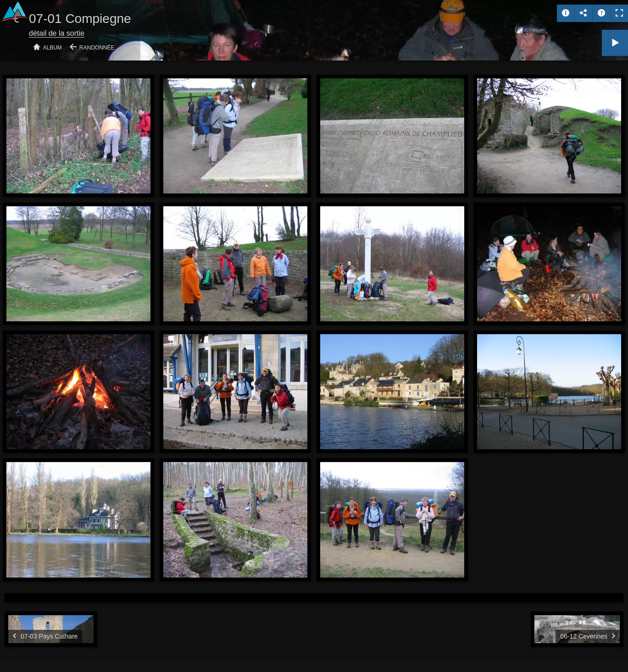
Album (53, 48)
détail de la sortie (57, 33)
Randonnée (97, 48)
